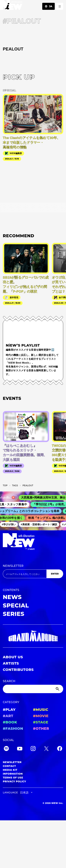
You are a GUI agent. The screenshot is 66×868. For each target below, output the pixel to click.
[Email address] (25, 574)
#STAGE (41, 722)
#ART (8, 716)
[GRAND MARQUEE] (33, 636)
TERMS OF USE (13, 778)
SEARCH (9, 681)
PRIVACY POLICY (14, 781)
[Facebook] (60, 749)
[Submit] (58, 689)
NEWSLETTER (13, 566)
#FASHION (13, 729)
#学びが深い (10, 524)
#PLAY (9, 710)
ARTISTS (11, 663)
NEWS (12, 597)
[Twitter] (46, 749)
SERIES (14, 614)
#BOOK (10, 722)
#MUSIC (41, 710)
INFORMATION (13, 774)
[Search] (33, 689)
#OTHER (41, 729)
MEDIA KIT (10, 770)
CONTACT (9, 766)
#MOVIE (41, 716)
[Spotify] (6, 749)
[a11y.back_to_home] (11, 6)
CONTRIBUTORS (18, 670)
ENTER (55, 574)
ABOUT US (13, 657)
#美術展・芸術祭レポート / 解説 (40, 524)
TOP (5, 485)
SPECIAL (16, 605)
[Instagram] (33, 749)
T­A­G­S (15, 485)
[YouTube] (20, 749)
